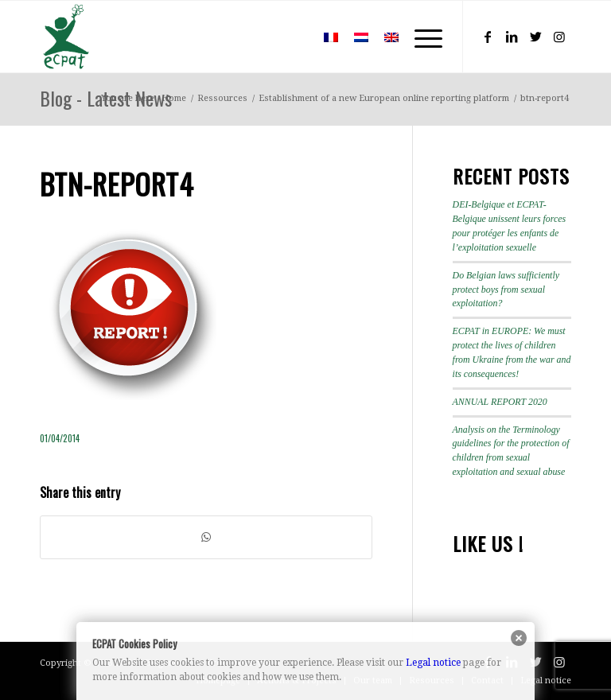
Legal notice (433, 663)
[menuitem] (292, 37)
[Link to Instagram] (559, 37)
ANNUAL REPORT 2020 (500, 402)
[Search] (292, 37)
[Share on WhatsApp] (206, 537)
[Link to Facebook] (488, 37)
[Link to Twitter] (535, 37)
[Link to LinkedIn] (512, 37)
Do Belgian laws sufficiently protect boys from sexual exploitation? (506, 290)
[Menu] (420, 37)
